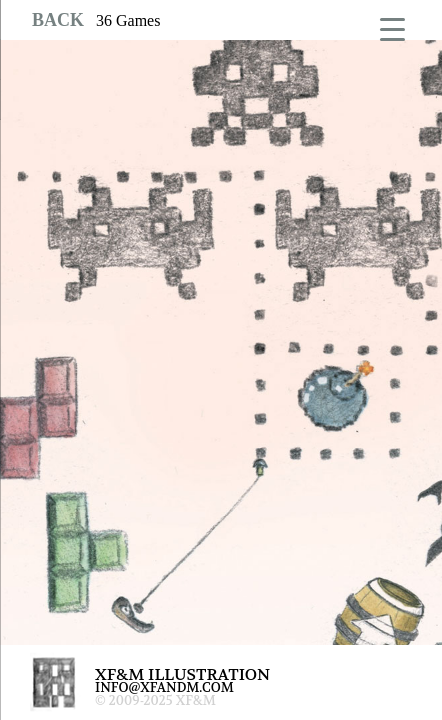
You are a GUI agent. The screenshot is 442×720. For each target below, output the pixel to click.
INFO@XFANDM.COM (164, 687)
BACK (58, 20)
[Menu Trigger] (392, 27)
